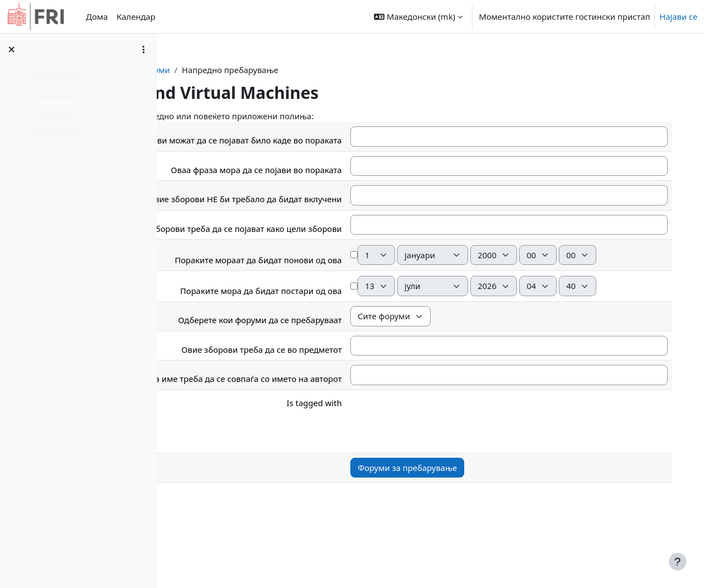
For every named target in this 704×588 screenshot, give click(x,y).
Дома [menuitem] (97, 16)
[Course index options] (144, 49)
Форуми (299, 70)
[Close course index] (12, 49)
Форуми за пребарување (474, 516)
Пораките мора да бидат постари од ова (327, 339)
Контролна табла (237, 70)
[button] (418, 16)
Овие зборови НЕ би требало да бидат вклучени (311, 204)
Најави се (678, 16)
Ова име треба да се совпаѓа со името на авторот (309, 427)
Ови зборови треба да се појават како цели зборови (304, 233)
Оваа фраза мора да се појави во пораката (323, 174)
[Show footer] (678, 562)
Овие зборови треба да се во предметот (328, 398)
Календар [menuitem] (136, 16)
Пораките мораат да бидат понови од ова (324, 286)
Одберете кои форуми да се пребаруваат (326, 368)
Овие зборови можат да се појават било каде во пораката (312, 139)
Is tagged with (381, 451)
